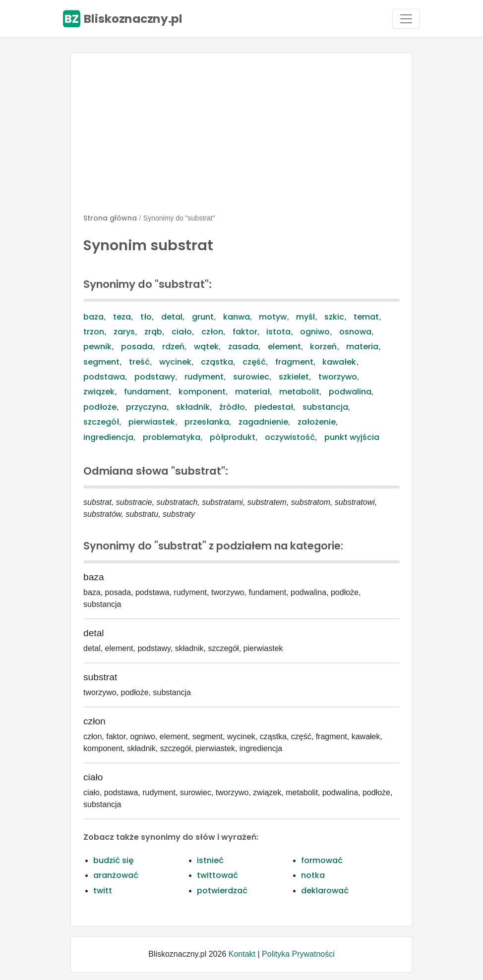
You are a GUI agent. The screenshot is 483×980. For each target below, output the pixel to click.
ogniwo (315, 332)
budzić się (113, 860)
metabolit (299, 392)
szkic (334, 317)
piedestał (274, 407)
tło (146, 317)
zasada (243, 347)
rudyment (204, 377)
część (254, 362)
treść (139, 362)
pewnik (97, 347)
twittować (217, 875)
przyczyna (146, 407)
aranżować (116, 875)
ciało (182, 332)
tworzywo (338, 377)
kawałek (339, 362)
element (284, 347)
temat (366, 317)
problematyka (172, 437)
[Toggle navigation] (406, 19)
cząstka (217, 362)
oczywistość (290, 437)
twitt (103, 891)
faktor (245, 332)
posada (137, 347)
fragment (294, 362)
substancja (325, 407)
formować (322, 860)
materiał (252, 392)
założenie (317, 422)
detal (172, 317)
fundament (147, 392)
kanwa (237, 317)
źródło (232, 407)
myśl (305, 317)
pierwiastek (152, 422)
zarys (124, 332)
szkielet (294, 377)
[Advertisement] (241, 137)
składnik (193, 407)
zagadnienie (263, 422)
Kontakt (242, 954)
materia (362, 347)
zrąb (153, 332)
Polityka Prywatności (298, 954)
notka (313, 875)
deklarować (325, 891)
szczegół (101, 422)
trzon (94, 332)
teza (122, 317)
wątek (206, 347)
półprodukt (233, 437)
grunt (203, 317)
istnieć (210, 860)
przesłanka (207, 422)
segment (101, 362)
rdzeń (173, 347)
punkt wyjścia (352, 437)
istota (278, 332)
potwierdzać (222, 891)
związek (99, 392)
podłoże (100, 407)
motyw (273, 317)
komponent (202, 392)
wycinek (175, 362)
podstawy (155, 377)
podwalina (350, 392)
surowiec (251, 377)
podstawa (104, 377)
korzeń (323, 347)
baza (93, 317)
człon (212, 332)
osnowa (355, 332)
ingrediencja (108, 437)
